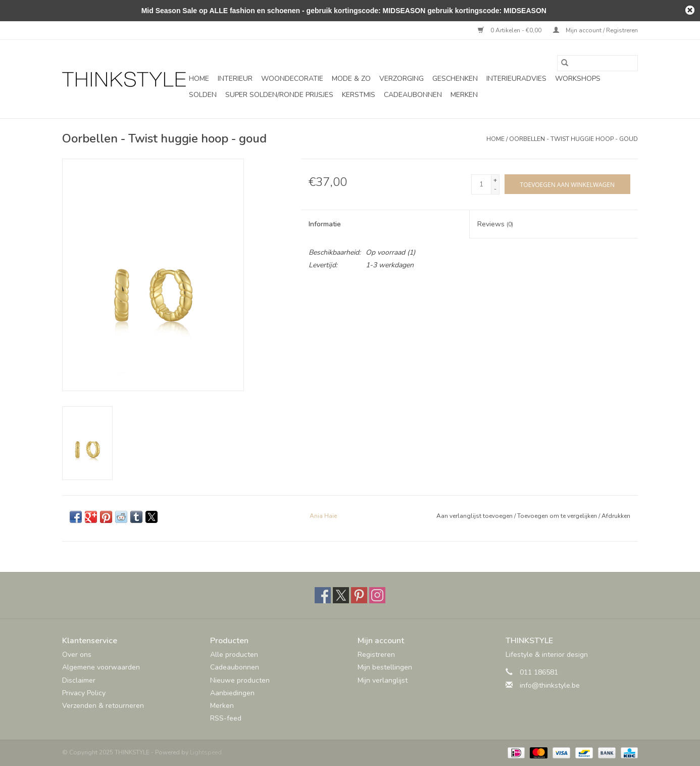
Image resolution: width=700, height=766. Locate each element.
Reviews (495, 224)
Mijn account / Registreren (595, 30)
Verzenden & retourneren (103, 706)
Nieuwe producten (240, 680)
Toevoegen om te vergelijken (558, 516)
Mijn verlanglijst (383, 680)
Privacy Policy (84, 693)
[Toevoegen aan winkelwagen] (567, 184)
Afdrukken (616, 516)
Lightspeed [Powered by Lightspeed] (206, 752)
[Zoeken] (597, 63)
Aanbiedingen (232, 693)
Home (199, 79)
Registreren (376, 655)
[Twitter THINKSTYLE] (341, 595)
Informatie (325, 224)
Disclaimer (79, 680)
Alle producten (234, 655)
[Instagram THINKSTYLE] (377, 595)
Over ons (77, 655)
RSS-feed (226, 718)
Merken (464, 95)
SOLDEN (203, 95)
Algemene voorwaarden (101, 667)
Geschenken (455, 79)
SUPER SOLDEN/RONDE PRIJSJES (279, 95)
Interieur (235, 79)
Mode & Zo (351, 79)
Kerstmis (359, 95)
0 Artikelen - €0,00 (510, 30)
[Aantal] (481, 184)
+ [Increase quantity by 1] (495, 180)
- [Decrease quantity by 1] (495, 189)
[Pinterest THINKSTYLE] (359, 595)
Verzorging (402, 79)
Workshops (578, 79)
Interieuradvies (516, 79)
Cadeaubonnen (413, 95)
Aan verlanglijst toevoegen (475, 516)
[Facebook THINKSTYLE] (323, 595)
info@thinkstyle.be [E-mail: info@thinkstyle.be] (550, 685)
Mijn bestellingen (385, 667)
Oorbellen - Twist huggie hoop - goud (573, 139)
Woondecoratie (292, 79)
